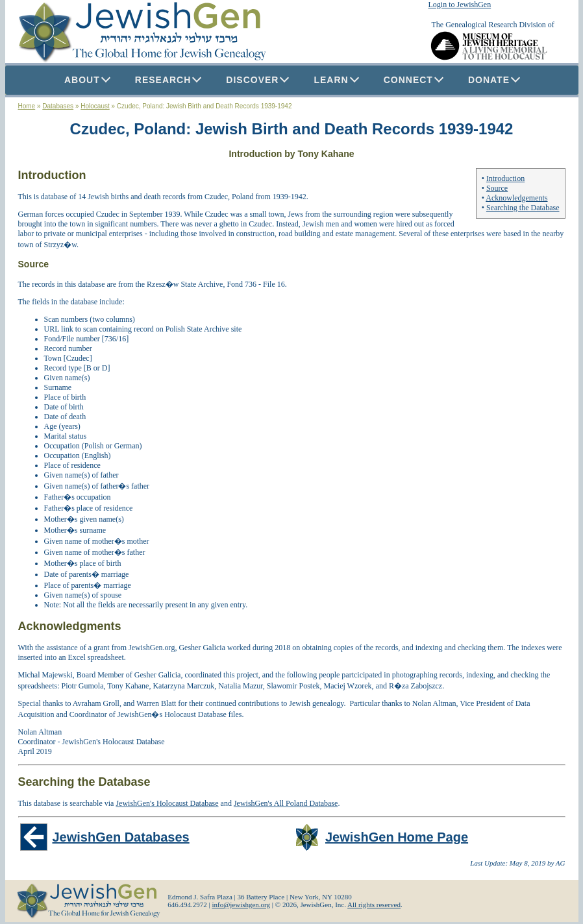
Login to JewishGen (460, 5)
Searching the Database (523, 208)
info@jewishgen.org (241, 905)
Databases (58, 106)
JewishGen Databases (121, 837)
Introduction (505, 178)
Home (27, 106)
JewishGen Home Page (397, 837)
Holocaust (95, 106)
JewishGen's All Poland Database (286, 803)
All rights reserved (374, 905)
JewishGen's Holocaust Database (167, 803)
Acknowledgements (516, 198)
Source (497, 188)
